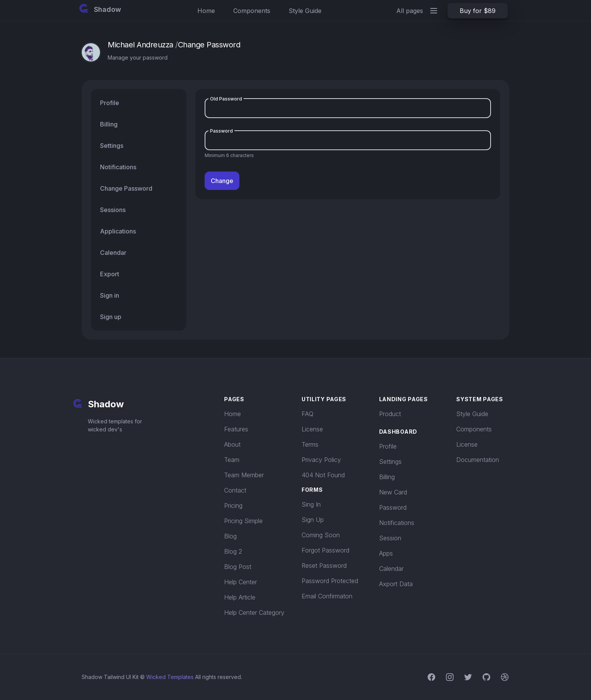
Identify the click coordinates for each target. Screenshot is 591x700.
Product (390, 414)
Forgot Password (325, 550)
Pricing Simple (243, 521)
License (312, 429)
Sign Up (313, 520)
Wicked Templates (170, 677)
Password (221, 131)
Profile (388, 446)
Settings (390, 462)
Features (236, 429)
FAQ (308, 414)
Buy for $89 (478, 11)
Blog (230, 536)
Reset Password (324, 566)
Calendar (391, 569)
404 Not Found (323, 475)
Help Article (240, 597)
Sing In (311, 504)
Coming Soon (321, 535)
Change (222, 181)
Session (390, 538)
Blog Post (238, 567)
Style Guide (305, 11)
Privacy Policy (321, 460)
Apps (386, 553)
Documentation (478, 460)
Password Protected (330, 581)
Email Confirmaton (327, 596)
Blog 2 (233, 551)
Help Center (241, 582)
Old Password (226, 99)
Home (206, 11)
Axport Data (396, 584)
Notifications (397, 523)
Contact (235, 490)
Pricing (233, 506)
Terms (310, 444)
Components (252, 11)
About (232, 444)
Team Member (244, 475)
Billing (387, 477)
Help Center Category (254, 612)
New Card (393, 492)
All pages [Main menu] (417, 11)
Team (232, 460)
